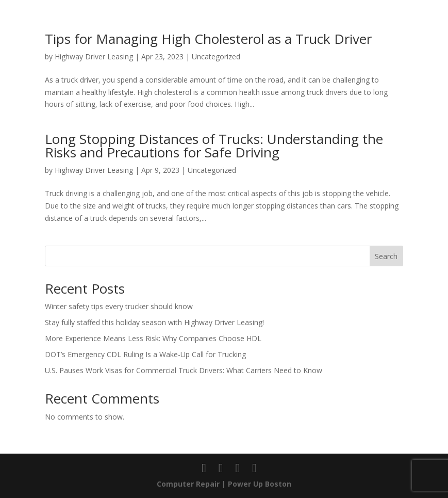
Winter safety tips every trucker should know (119, 306)
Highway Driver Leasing (94, 57)
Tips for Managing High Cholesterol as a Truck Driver (208, 39)
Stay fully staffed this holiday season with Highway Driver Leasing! (154, 322)
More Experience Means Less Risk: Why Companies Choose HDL (153, 338)
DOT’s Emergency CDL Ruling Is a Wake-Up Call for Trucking (145, 354)
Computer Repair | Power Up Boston (224, 484)
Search (386, 256)
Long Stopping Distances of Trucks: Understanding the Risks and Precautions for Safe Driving (214, 146)
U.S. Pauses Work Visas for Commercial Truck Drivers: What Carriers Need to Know (184, 370)
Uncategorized (216, 57)
